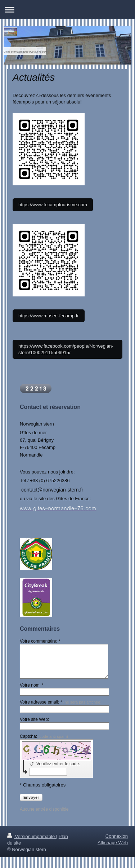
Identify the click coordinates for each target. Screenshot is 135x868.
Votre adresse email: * (61, 702)
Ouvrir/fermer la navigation (67, 10)
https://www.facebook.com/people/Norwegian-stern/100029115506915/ (66, 349)
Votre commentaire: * (40, 641)
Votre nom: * (32, 685)
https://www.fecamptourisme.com (53, 205)
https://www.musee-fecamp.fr (49, 316)
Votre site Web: (34, 719)
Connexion (117, 836)
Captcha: (44, 736)
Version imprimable (32, 836)
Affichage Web (113, 843)
